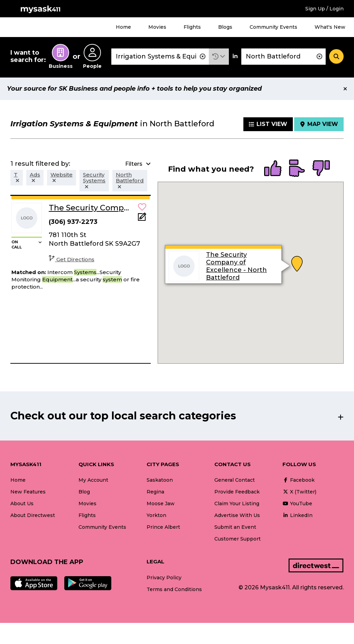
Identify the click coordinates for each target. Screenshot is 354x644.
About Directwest (33, 515)
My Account (93, 480)
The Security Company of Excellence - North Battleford (236, 266)
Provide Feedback (237, 492)
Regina (155, 492)
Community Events (273, 27)
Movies (157, 27)
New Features (28, 492)
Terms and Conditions (174, 589)
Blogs (225, 27)
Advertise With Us (237, 515)
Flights (192, 27)
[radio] (273, 169)
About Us (22, 504)
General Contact (235, 480)
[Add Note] (142, 219)
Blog (84, 492)
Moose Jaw (161, 504)
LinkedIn (297, 515)
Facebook (299, 480)
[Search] (336, 56)
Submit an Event (235, 527)
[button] (219, 57)
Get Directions (72, 259)
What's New (330, 27)
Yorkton (156, 515)
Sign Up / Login (324, 9)
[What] (160, 57)
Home (123, 27)
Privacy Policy (164, 578)
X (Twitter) (299, 492)
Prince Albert (163, 527)
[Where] (283, 57)
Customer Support (237, 539)
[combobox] (160, 57)
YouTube (297, 504)
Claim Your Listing (237, 504)
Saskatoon (160, 480)
